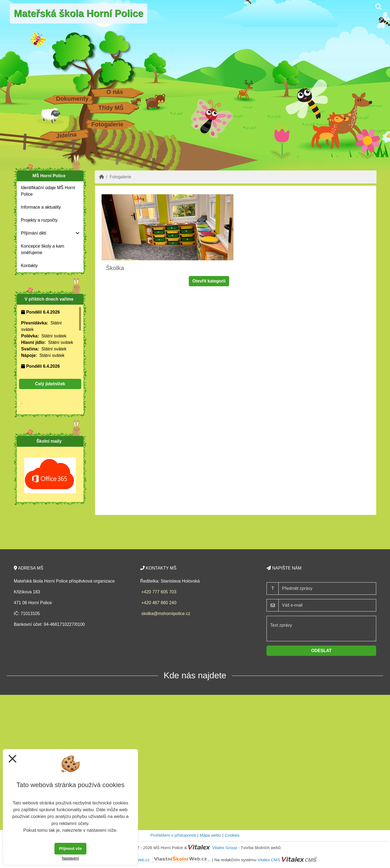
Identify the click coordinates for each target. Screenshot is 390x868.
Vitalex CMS (269, 860)
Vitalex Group (225, 848)
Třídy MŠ (111, 108)
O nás (115, 92)
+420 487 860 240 (159, 603)
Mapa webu (210, 835)
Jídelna (66, 135)
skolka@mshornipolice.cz (166, 614)
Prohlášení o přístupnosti (173, 835)
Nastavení (70, 858)
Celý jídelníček (50, 384)
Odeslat (321, 651)
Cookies (232, 835)
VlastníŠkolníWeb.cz (161, 860)
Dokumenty (72, 99)
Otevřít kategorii (209, 281)
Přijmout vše (70, 849)
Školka (115, 268)
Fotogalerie (107, 124)
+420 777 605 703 (159, 592)
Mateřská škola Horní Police (79, 13)
